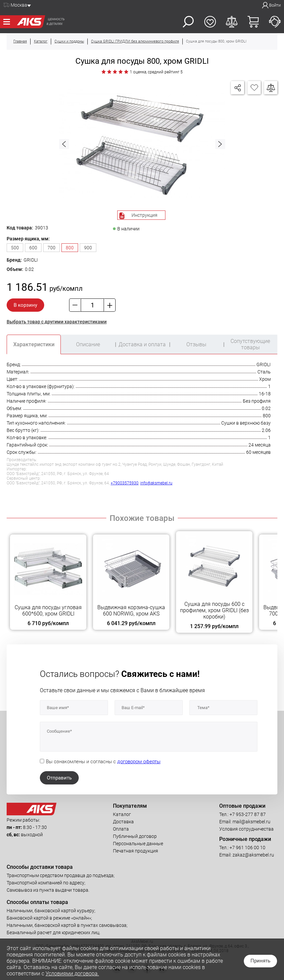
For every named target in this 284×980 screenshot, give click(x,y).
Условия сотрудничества (246, 829)
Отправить (59, 778)
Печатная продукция (136, 851)
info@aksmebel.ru (156, 483)
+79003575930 (125, 483)
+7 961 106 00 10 (247, 848)
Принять (260, 961)
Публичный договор (135, 836)
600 (33, 248)
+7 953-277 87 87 (248, 814)
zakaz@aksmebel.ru (253, 855)
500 (15, 248)
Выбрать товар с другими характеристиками (57, 322)
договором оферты (139, 762)
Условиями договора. (72, 974)
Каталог (122, 814)
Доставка (123, 822)
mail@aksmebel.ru (251, 822)
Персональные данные (138, 844)
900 (88, 248)
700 (51, 248)
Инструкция (144, 215)
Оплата (121, 829)
